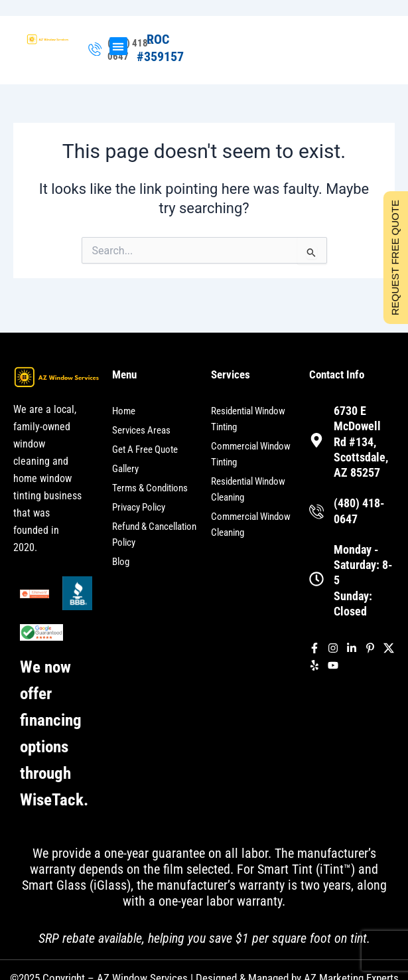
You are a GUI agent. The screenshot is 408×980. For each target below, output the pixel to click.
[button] (118, 46)
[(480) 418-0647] (95, 50)
